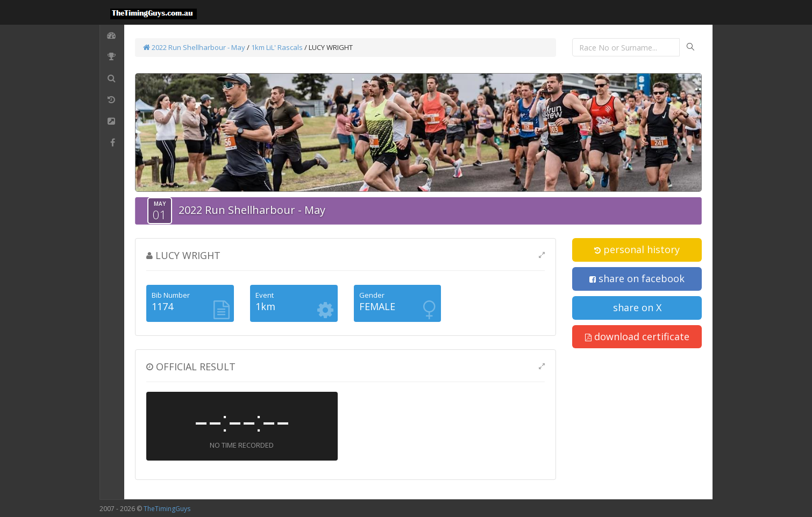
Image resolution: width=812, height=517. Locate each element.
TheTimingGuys (167, 509)
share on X (637, 307)
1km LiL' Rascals (277, 47)
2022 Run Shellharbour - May (194, 47)
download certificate (637, 336)
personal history (637, 249)
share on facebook (637, 278)
